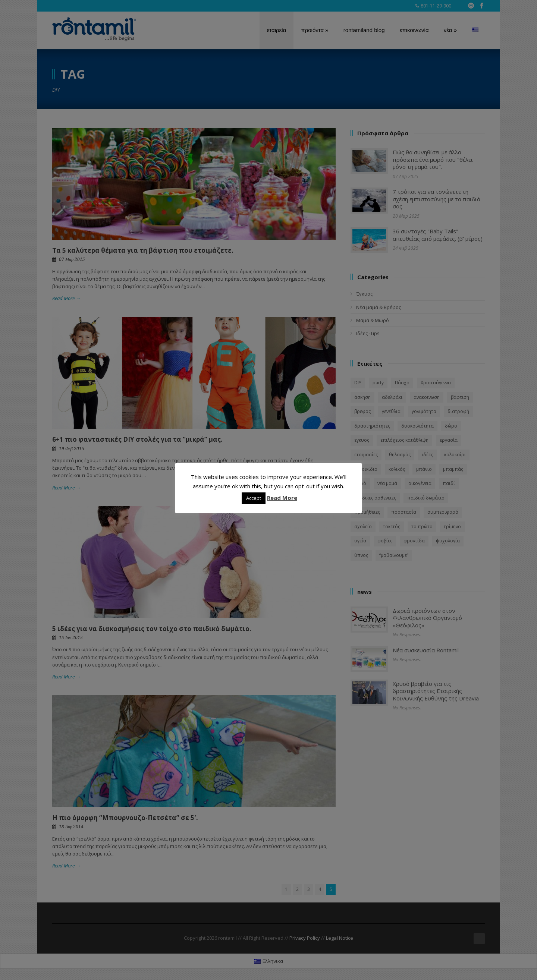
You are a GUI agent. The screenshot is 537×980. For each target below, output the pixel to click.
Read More (282, 498)
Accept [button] (254, 498)
